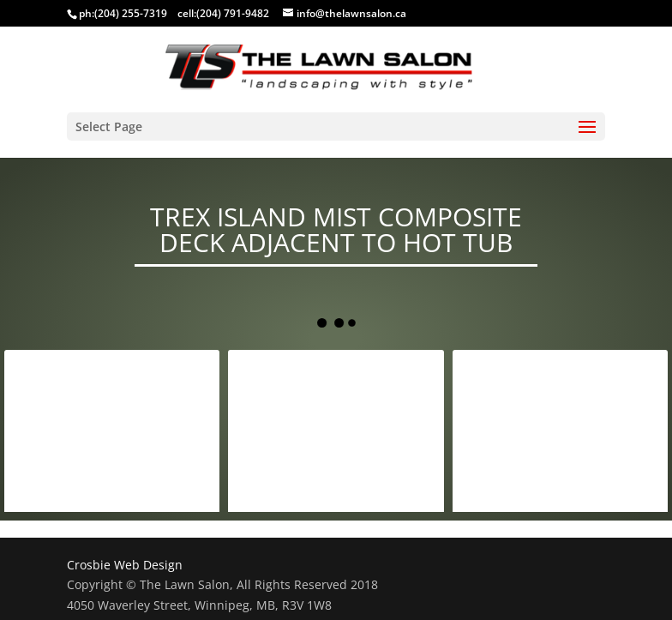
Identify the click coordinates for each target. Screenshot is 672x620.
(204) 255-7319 (131, 13)
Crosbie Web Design (125, 565)
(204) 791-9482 (233, 13)
